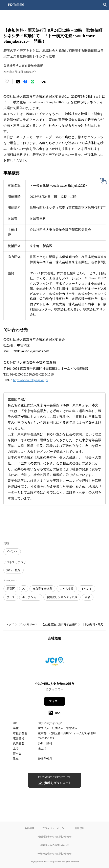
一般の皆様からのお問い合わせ (55, 854)
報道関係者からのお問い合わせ (55, 837)
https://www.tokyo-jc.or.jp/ (31, 380)
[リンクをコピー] (44, 82)
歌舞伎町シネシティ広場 (62, 597)
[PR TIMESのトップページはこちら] (16, 5)
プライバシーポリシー (55, 828)
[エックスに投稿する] (18, 82)
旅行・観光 (14, 570)
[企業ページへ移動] (55, 663)
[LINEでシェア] (32, 82)
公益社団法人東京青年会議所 (60, 624)
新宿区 (11, 589)
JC (24, 589)
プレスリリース (28, 624)
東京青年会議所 (42, 589)
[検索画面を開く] (105, 5)
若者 (88, 597)
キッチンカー (31, 597)
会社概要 (29, 828)
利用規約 (80, 828)
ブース (11, 597)
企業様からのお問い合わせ (55, 845)
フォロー (55, 701)
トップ (10, 624)
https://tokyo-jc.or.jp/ (50, 723)
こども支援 (67, 589)
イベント (12, 552)
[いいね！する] (7, 82)
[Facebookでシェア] (25, 82)
